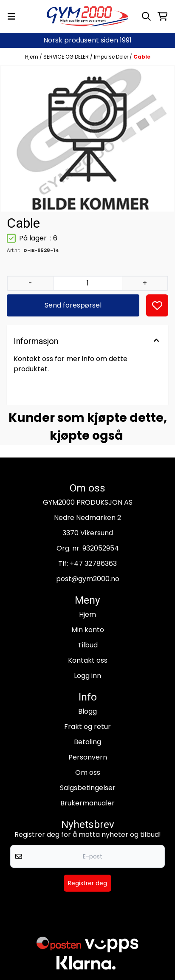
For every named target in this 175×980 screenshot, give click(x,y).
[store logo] (87, 16)
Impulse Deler (112, 57)
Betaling (87, 742)
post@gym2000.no (88, 579)
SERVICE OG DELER (67, 57)
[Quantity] (87, 283)
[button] (157, 305)
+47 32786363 (93, 563)
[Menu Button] (11, 16)
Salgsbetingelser (88, 788)
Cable (142, 57)
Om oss (88, 772)
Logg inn (87, 676)
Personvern (88, 757)
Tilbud (88, 645)
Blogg (87, 711)
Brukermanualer (87, 803)
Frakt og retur (87, 727)
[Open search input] (146, 16)
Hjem (32, 57)
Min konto (88, 630)
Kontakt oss (88, 660)
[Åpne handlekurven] (162, 16)
